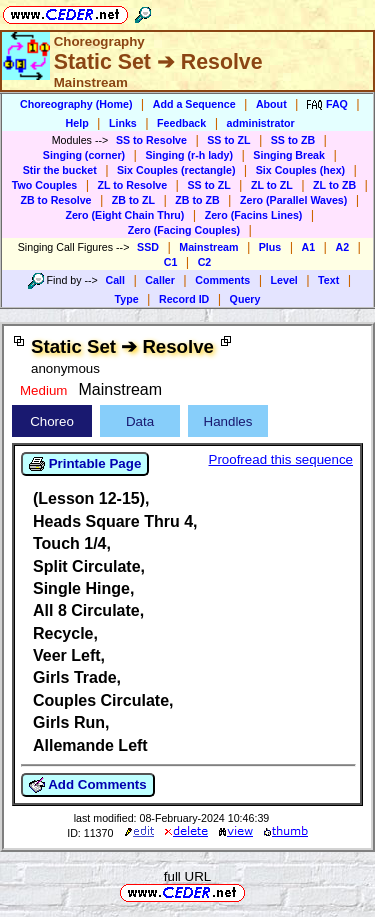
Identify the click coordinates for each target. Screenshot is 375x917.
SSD (148, 247)
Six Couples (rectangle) (176, 170)
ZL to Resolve (133, 185)
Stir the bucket (60, 170)
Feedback (181, 123)
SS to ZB (293, 140)
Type (127, 299)
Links (123, 123)
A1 (309, 247)
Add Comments (88, 785)
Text (328, 280)
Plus (270, 247)
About (271, 104)
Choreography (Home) (76, 104)
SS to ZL (228, 140)
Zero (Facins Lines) (254, 215)
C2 (205, 262)
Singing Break (289, 155)
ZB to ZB (197, 200)
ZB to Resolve (55, 200)
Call (115, 280)
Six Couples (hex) (300, 170)
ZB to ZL (133, 200)
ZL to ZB (334, 185)
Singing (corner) (84, 155)
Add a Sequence (194, 104)
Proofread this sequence (281, 459)
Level (284, 280)
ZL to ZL (272, 185)
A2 (342, 247)
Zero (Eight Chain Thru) (124, 215)
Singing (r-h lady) (189, 155)
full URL (187, 876)
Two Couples (45, 185)
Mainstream (208, 247)
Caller (160, 280)
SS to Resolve (151, 140)
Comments (222, 280)
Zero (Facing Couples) (184, 230)
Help (77, 123)
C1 (171, 262)
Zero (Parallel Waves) (293, 200)
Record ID (184, 299)
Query (245, 299)
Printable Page (85, 464)
